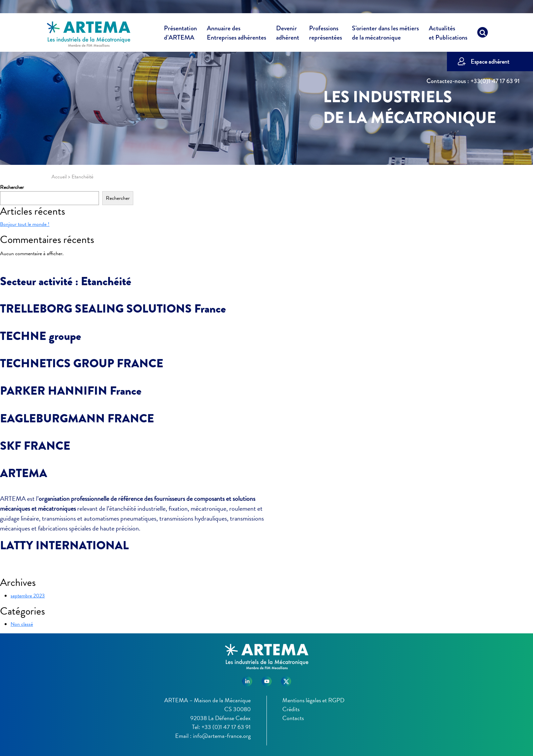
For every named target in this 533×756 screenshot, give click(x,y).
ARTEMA (24, 473)
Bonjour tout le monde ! (25, 224)
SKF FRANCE (35, 446)
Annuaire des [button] (236, 34)
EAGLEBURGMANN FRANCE (77, 418)
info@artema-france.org (222, 736)
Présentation (180, 34)
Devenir (288, 34)
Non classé (22, 624)
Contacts (293, 718)
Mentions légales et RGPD (313, 700)
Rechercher (12, 187)
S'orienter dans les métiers (385, 34)
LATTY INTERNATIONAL (64, 545)
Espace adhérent (490, 61)
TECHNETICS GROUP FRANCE (82, 363)
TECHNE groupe (41, 336)
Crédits (291, 709)
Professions (326, 33)
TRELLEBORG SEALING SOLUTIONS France (113, 309)
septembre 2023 (28, 596)
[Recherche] (483, 34)
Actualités (448, 34)
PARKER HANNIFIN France (71, 391)
